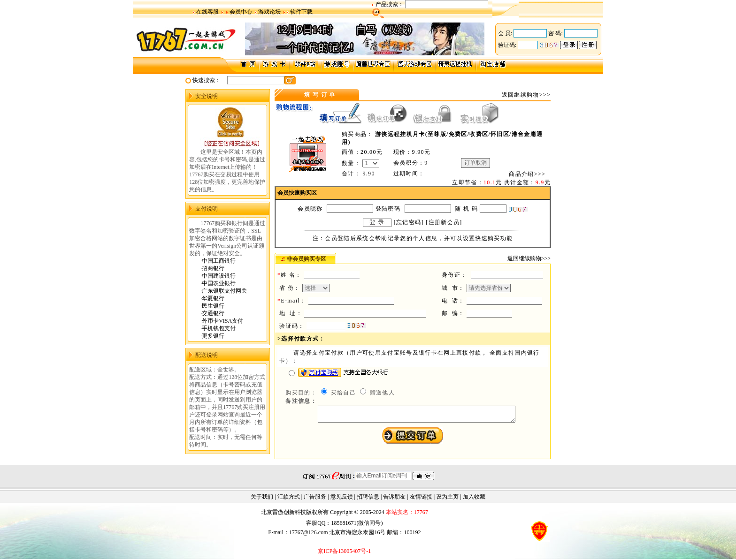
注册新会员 (444, 222)
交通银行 (213, 313)
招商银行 (213, 268)
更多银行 (213, 336)
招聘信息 (368, 498)
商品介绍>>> (527, 174)
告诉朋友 (394, 498)
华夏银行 (213, 298)
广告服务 (315, 498)
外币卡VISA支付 (222, 321)
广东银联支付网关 (224, 291)
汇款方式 (289, 498)
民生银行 (213, 306)
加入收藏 (474, 498)
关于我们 (262, 498)
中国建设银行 (219, 276)
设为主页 (447, 498)
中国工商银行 (219, 261)
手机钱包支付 (219, 328)
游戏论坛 (269, 12)
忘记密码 (409, 222)
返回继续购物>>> (526, 95)
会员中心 (241, 12)
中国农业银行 (219, 283)
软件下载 (301, 12)
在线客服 (207, 12)
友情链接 (421, 498)
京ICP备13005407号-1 (344, 552)
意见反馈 (342, 498)
